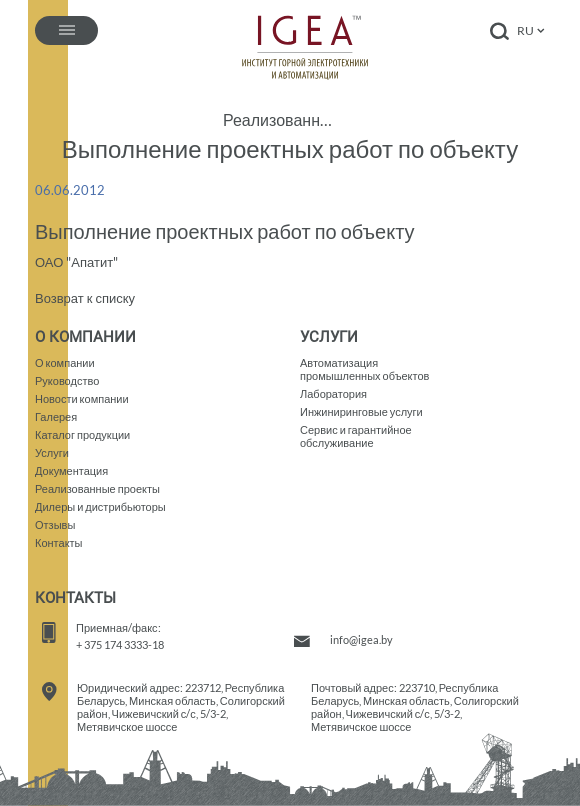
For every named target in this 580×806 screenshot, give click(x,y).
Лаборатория (333, 393)
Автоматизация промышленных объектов (364, 369)
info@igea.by (361, 639)
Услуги (52, 452)
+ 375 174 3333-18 (120, 644)
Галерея (56, 416)
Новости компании (82, 398)
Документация (71, 470)
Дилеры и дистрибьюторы (100, 506)
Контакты (59, 542)
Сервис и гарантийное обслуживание (356, 436)
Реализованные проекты (280, 120)
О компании (65, 362)
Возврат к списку (85, 298)
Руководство (67, 380)
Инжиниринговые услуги (361, 411)
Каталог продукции (82, 434)
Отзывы (55, 524)
